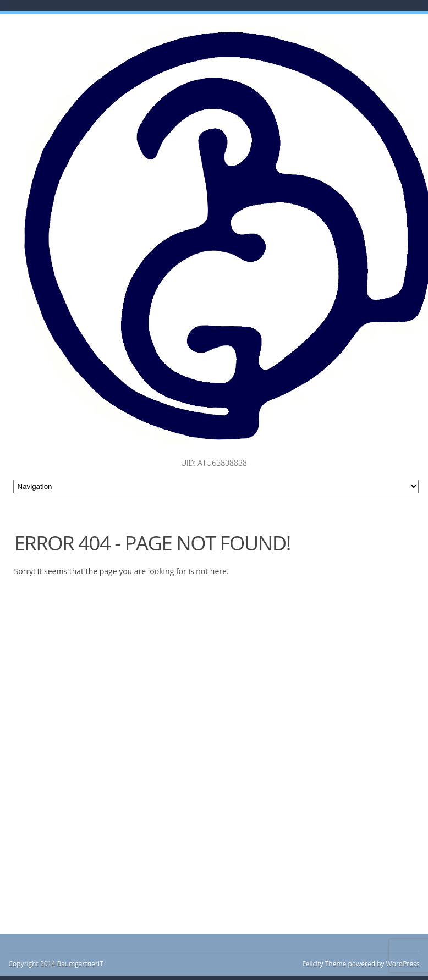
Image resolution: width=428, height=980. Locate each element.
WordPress (402, 964)
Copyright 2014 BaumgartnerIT (56, 964)
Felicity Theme (325, 964)
